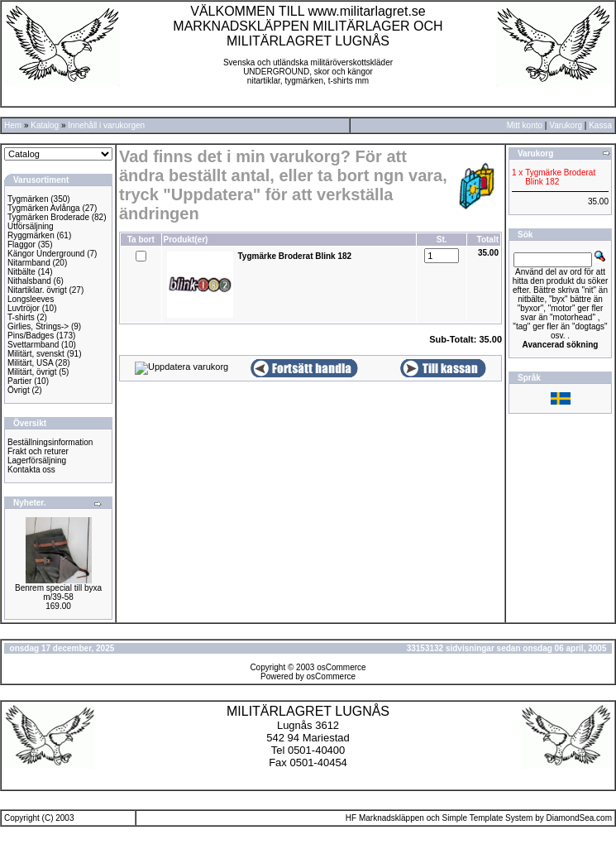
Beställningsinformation (50, 442)
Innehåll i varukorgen (106, 125)
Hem (13, 125)
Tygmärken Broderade (48, 217)
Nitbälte (21, 272)
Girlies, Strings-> (38, 326)
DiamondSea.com (579, 818)
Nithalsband (29, 281)
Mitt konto (525, 125)
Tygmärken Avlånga (44, 208)
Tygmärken (28, 199)
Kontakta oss (31, 470)
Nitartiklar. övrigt (37, 290)
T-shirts (21, 317)
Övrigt (19, 390)
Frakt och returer (38, 451)
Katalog (45, 125)
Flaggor (21, 245)
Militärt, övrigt (32, 372)
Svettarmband (33, 345)
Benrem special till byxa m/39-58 (58, 592)
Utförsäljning (31, 226)
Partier (19, 381)
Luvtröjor (24, 308)
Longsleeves (31, 299)
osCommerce (341, 667)
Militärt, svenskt (36, 354)
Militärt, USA (30, 363)
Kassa (600, 125)
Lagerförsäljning (37, 460)
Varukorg (566, 125)
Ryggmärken (31, 235)
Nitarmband (29, 263)
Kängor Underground (46, 254)
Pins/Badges (31, 336)
